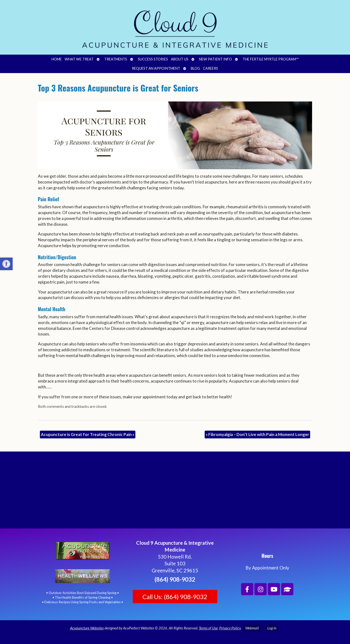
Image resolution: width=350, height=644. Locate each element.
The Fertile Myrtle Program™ (271, 59)
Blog (195, 68)
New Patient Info (215, 59)
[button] (6, 264)
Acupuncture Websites (87, 628)
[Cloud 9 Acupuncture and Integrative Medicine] (175, 492)
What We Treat (79, 59)
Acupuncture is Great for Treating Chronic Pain (88, 434)
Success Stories (153, 59)
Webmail (252, 628)
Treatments (116, 59)
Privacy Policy (230, 628)
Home (57, 59)
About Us (180, 59)
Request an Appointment (156, 68)
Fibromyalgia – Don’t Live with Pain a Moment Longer (257, 434)
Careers (210, 68)
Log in (272, 628)
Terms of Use (208, 628)
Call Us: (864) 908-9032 (175, 597)
